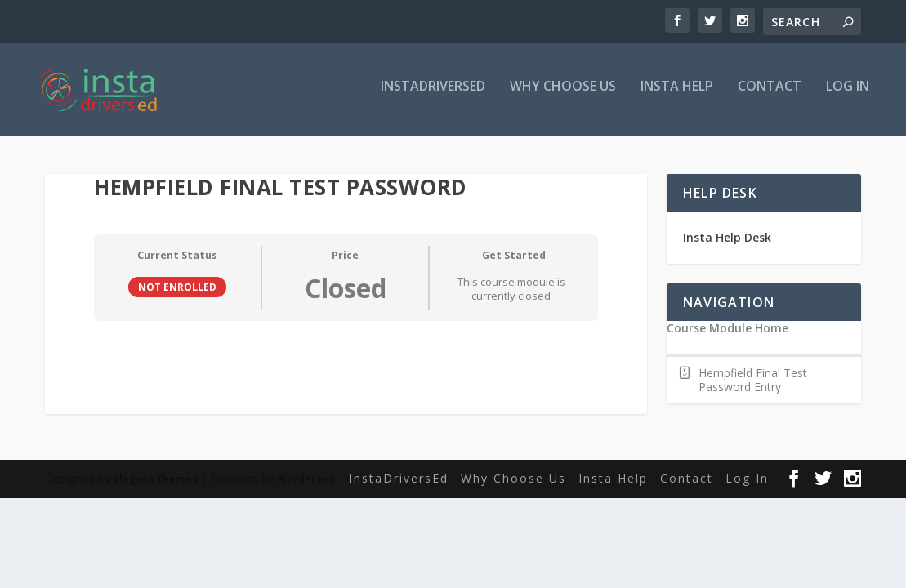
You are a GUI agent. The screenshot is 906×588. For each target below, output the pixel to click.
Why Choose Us (563, 95)
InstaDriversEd (433, 95)
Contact (770, 95)
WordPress (306, 482)
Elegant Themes (156, 482)
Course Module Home (727, 332)
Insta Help (677, 95)
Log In (848, 95)
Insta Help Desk (727, 241)
